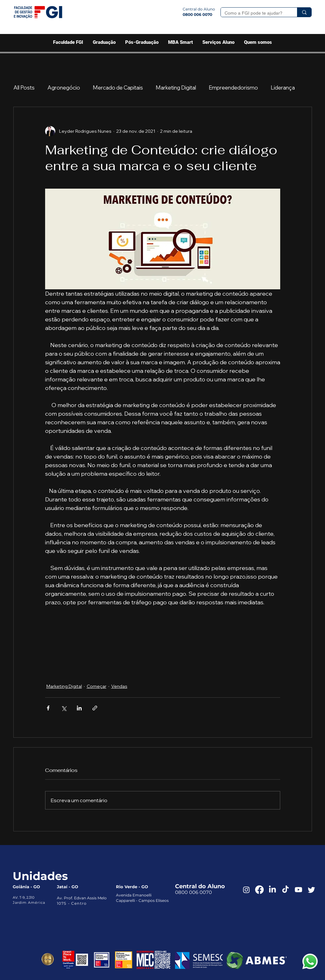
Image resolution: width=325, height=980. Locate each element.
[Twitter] (311, 890)
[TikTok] (285, 890)
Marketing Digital (176, 87)
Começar (97, 686)
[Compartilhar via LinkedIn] (79, 708)
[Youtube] (298, 890)
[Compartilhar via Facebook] (48, 708)
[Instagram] (246, 890)
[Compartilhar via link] (95, 708)
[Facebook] (259, 890)
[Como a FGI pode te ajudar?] (254, 13)
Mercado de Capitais (118, 87)
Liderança (283, 87)
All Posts (24, 87)
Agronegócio (64, 87)
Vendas (119, 686)
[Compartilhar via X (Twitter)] (64, 708)
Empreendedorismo (233, 87)
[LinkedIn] (272, 890)
